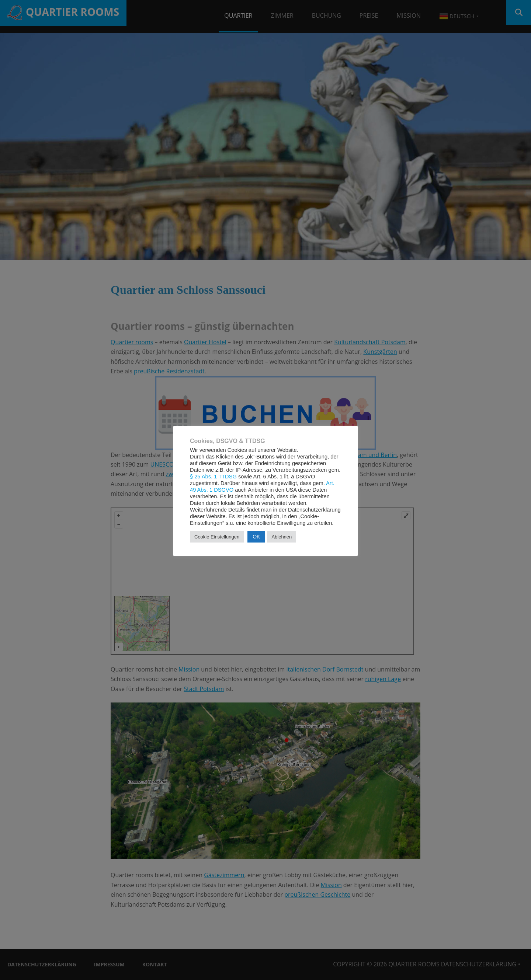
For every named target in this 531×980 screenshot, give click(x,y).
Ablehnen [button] (282, 537)
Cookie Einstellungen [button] (217, 537)
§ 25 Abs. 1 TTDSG (213, 477)
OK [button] (256, 537)
